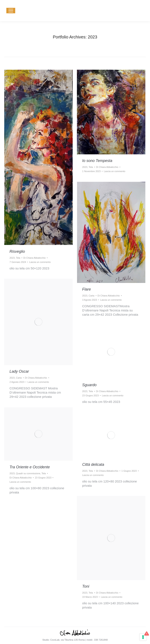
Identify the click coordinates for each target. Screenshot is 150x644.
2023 (12, 258)
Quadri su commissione (28, 473)
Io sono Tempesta (97, 161)
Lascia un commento (40, 262)
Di (35, 258)
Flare (87, 289)
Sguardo (89, 385)
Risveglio (17, 251)
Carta (92, 296)
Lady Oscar (19, 371)
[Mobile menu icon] (11, 11)
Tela (18, 258)
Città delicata (93, 465)
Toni (86, 586)
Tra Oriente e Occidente (30, 467)
